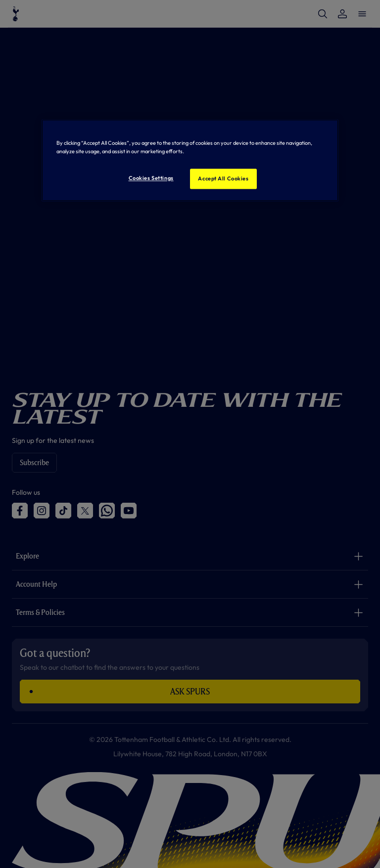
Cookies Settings (151, 178)
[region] (190, 161)
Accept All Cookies (223, 178)
